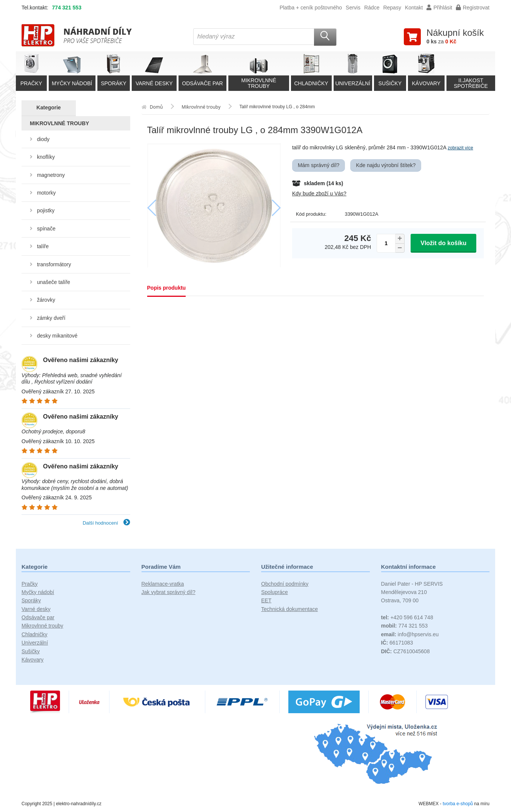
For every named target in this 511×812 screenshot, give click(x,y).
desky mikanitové (57, 336)
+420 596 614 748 (407, 617)
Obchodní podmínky (285, 584)
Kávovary (32, 660)
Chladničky (34, 634)
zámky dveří (51, 318)
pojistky (46, 210)
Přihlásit (439, 8)
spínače (46, 229)
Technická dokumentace (289, 609)
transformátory (54, 264)
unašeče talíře (54, 282)
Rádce (372, 8)
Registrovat (473, 8)
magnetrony (51, 175)
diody (43, 139)
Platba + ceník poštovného (311, 8)
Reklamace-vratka (163, 584)
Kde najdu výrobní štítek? (386, 165)
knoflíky (46, 157)
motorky (46, 193)
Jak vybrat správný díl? (169, 592)
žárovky (46, 300)
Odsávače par (38, 617)
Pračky (30, 584)
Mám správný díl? (319, 165)
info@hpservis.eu (410, 634)
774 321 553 (67, 8)
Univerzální (35, 643)
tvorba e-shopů (458, 804)
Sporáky (31, 600)
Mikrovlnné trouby (42, 626)
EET (266, 600)
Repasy (392, 8)
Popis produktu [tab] (167, 288)
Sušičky (31, 651)
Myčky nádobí (38, 592)
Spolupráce (275, 592)
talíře (43, 246)
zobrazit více (460, 148)
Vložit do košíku (443, 243)
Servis (353, 8)
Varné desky (36, 609)
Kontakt (414, 8)
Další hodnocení (106, 523)
